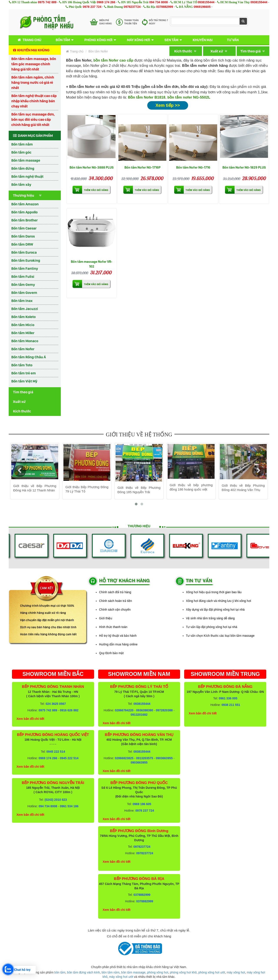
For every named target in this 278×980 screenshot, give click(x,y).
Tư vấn (233, 40)
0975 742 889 (47, 2)
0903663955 (164, 758)
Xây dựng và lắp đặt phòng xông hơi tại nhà (215, 610)
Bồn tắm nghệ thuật (27, 176)
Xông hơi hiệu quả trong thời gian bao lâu (214, 592)
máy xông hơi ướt (121, 977)
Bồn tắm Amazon (25, 204)
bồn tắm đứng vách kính (84, 972)
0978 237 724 (92, 7)
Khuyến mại (203, 40)
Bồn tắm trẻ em (24, 373)
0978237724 (132, 7)
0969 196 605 (142, 804)
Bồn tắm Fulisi (23, 276)
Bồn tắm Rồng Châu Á (29, 357)
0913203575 (145, 758)
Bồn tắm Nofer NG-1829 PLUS (244, 167)
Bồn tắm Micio (23, 325)
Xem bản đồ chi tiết (30, 719)
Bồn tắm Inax (22, 301)
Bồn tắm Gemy (23, 285)
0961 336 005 (228, 698)
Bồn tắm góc (21, 152)
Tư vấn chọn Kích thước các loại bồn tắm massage (220, 636)
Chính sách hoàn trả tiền (116, 601)
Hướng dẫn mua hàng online (118, 644)
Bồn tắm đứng (23, 168)
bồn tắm (60, 972)
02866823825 (124, 758)
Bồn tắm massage (26, 160)
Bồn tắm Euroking (26, 260)
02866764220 (124, 710)
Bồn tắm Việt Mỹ (24, 381)
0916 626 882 (69, 710)
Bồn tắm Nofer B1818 (147, 97)
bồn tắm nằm (111, 972)
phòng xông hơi (158, 972)
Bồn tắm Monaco (25, 341)
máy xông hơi (236, 972)
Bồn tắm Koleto (23, 317)
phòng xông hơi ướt (212, 972)
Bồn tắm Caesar (24, 228)
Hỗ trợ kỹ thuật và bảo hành (118, 636)
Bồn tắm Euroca (24, 252)
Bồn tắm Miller (23, 333)
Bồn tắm (63, 40)
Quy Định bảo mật (111, 653)
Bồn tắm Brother (24, 220)
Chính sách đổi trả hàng (115, 592)
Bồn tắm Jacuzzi (25, 309)
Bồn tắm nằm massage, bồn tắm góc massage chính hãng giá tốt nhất (34, 64)
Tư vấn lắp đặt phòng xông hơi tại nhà (212, 627)
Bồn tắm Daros (23, 236)
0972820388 (164, 710)
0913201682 (139, 715)
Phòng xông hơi (98, 40)
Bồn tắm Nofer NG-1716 (193, 167)
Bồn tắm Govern (24, 293)
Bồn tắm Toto (22, 365)
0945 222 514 (56, 752)
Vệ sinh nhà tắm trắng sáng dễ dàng (210, 618)
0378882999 (165, 7)
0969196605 (202, 7)
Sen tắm (171, 40)
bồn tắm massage (133, 972)
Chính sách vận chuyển (115, 610)
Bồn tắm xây (21, 184)
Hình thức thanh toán (113, 627)
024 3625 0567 (56, 704)
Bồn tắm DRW (22, 244)
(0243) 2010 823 (56, 800)
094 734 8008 (159, 2)
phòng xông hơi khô (183, 972)
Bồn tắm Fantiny (25, 268)
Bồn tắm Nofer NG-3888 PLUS (92, 167)
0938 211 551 (231, 705)
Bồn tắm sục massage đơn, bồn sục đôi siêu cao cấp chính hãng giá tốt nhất (33, 119)
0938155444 (206, 2)
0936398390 (145, 710)
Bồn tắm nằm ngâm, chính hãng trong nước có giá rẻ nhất (33, 82)
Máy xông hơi (138, 40)
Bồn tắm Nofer (23, 349)
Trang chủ (29, 40)
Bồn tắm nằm (22, 144)
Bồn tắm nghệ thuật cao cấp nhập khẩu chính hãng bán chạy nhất (34, 101)
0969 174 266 (106, 2)
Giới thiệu (106, 618)
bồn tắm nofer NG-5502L (189, 97)
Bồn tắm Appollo (24, 212)
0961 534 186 (69, 806)
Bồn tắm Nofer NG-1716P (142, 167)
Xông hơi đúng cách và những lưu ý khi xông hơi (218, 601)
